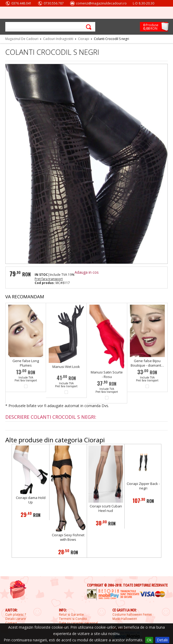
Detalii (162, 640)
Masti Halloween (125, 619)
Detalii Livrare (16, 619)
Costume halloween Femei (132, 615)
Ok (149, 640)
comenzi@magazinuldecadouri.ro (101, 3)
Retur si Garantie (71, 615)
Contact (11, 623)
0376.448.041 (21, 3)
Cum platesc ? (16, 615)
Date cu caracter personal (78, 623)
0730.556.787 (54, 3)
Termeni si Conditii (73, 619)
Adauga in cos (87, 272)
